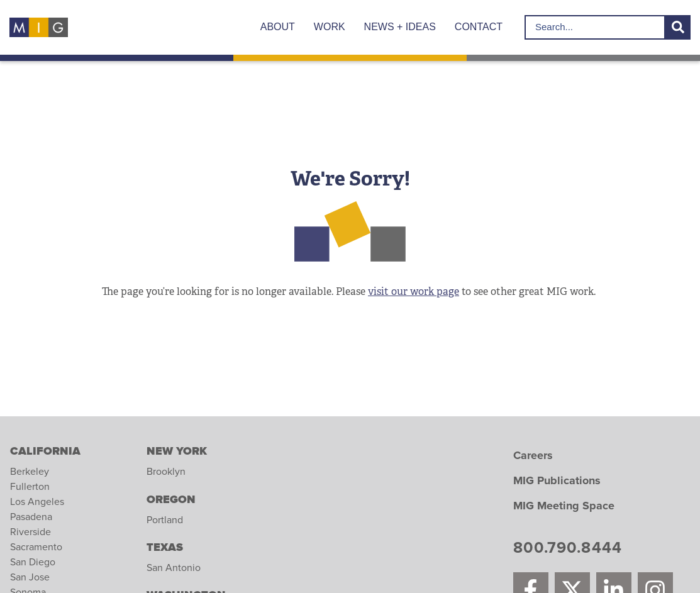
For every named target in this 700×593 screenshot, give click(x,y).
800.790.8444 (568, 550)
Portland (165, 520)
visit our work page (414, 291)
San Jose (30, 577)
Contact (479, 27)
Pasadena (31, 517)
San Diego (33, 562)
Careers (533, 456)
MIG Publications (557, 481)
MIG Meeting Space (564, 506)
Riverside (31, 532)
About (278, 27)
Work (330, 27)
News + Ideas (400, 27)
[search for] (595, 27)
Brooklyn (166, 472)
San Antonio (174, 568)
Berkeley (30, 472)
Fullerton (30, 487)
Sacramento (36, 547)
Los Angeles (37, 502)
